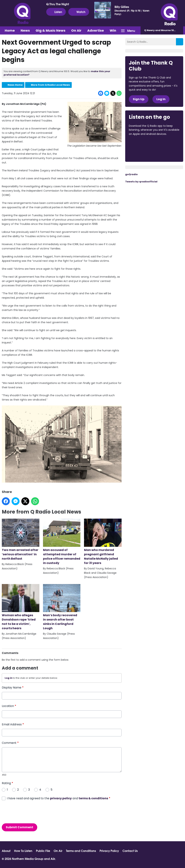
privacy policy (61, 798)
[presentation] (29, 812)
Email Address (13, 724)
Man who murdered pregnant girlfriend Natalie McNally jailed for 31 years (103, 542)
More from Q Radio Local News (50, 85)
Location (9, 706)
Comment (10, 743)
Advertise (96, 30)
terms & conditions (93, 798)
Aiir (53, 859)
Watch (79, 12)
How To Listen (23, 851)
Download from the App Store (143, 144)
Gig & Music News (50, 30)
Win (113, 30)
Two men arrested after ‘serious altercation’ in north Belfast (21, 540)
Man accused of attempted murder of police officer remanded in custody (62, 542)
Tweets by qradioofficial (141, 182)
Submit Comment (20, 827)
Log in (8, 678)
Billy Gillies (122, 7)
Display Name (13, 687)
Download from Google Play (143, 153)
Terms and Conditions (81, 851)
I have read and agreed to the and (59, 798)
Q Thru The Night (58, 4)
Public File (43, 851)
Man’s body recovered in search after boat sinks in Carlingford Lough (62, 607)
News (25, 30)
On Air (76, 30)
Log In (161, 99)
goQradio (131, 174)
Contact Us (130, 851)
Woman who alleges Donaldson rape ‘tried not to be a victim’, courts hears (21, 607)
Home (10, 30)
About (6, 851)
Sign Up (139, 99)
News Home (15, 85)
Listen (56, 12)
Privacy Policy (109, 851)
